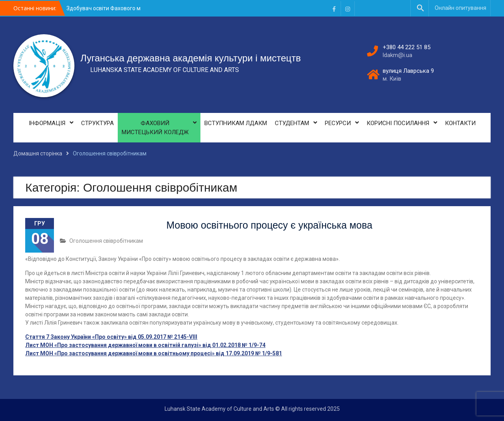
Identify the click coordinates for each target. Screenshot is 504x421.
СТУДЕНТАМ (292, 123)
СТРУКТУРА (97, 123)
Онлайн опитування (460, 8)
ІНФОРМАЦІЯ (47, 123)
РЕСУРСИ (338, 123)
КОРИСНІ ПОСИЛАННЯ (398, 123)
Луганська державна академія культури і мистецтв (191, 58)
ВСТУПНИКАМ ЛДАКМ (236, 123)
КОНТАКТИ (460, 123)
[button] (421, 8)
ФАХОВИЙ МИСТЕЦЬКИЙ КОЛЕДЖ (155, 128)
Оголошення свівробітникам (106, 241)
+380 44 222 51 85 (407, 47)
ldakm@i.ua (397, 55)
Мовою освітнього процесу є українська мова (269, 225)
